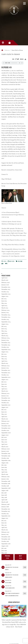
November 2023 (6, 345)
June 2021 (4, 412)
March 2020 (5, 447)
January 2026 (5, 285)
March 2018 (5, 502)
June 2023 (4, 356)
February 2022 (5, 393)
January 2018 (5, 507)
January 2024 (5, 340)
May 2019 (4, 470)
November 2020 (6, 428)
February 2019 (5, 477)
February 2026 (6, 282)
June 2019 (4, 467)
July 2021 (4, 410)
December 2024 (6, 315)
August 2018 (5, 490)
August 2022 (5, 379)
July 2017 (4, 521)
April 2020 (4, 444)
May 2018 (4, 497)
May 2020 (4, 442)
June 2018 (4, 495)
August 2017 (5, 518)
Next (20, 557)
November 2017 (6, 511)
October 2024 (5, 319)
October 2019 (5, 458)
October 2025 (5, 292)
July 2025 (4, 299)
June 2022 (4, 384)
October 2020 (5, 430)
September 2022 (6, 377)
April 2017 (4, 527)
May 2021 (4, 414)
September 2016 (6, 544)
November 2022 (6, 373)
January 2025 (5, 312)
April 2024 (4, 333)
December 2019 (6, 453)
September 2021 (6, 405)
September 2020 (6, 433)
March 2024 (5, 336)
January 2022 (5, 396)
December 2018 (6, 481)
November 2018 (6, 484)
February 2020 (6, 449)
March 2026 (5, 280)
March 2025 (5, 308)
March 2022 (5, 391)
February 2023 (5, 366)
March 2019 (5, 474)
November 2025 (6, 289)
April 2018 (4, 500)
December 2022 (6, 370)
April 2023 (4, 361)
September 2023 (6, 350)
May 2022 (4, 386)
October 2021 (5, 403)
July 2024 (4, 326)
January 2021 (5, 423)
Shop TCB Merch (6, 179)
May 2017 (4, 525)
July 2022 (4, 382)
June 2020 (4, 440)
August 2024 (5, 324)
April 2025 (4, 306)
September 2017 (6, 516)
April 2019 (4, 472)
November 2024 (6, 317)
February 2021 (5, 421)
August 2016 (5, 546)
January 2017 (5, 534)
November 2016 (6, 539)
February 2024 (6, 338)
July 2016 (4, 548)
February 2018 (5, 504)
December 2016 (6, 537)
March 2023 (5, 363)
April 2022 (4, 389)
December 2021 (6, 398)
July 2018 (4, 493)
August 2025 (5, 296)
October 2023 (5, 347)
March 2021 (5, 419)
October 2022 (5, 375)
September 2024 (6, 322)
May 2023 (4, 359)
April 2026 (4, 278)
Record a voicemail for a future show (12, 170)
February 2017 (5, 532)
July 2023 (4, 354)
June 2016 (4, 551)
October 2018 (5, 486)
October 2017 (5, 514)
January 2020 (5, 451)
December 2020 (6, 426)
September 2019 (6, 460)
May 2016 (4, 553)
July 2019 (4, 465)
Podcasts (7, 50)
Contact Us (5, 174)
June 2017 (4, 523)
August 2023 (5, 352)
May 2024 (4, 331)
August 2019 (5, 463)
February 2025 (5, 310)
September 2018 (6, 488)
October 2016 (5, 541)
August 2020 (5, 435)
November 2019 (6, 456)
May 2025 (4, 303)
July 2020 (4, 437)
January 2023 (5, 368)
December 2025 (6, 287)
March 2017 (5, 530)
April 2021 (4, 417)
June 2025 (4, 301)
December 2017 (6, 509)
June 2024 (4, 329)
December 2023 (6, 343)
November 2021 (6, 400)
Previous (8, 557)
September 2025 (6, 294)
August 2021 (5, 407)
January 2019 (5, 479)
